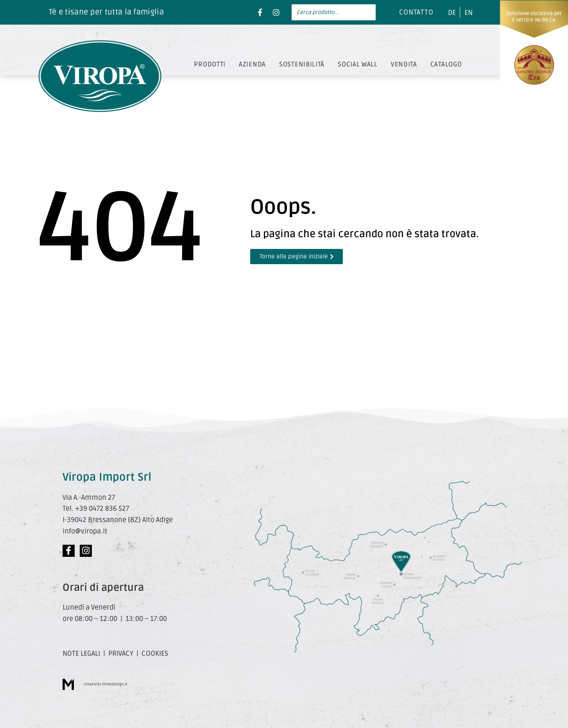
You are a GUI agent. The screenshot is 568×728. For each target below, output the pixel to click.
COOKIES (155, 653)
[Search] (380, 12)
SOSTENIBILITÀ (302, 64)
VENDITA (404, 64)
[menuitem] (452, 13)
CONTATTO (416, 12)
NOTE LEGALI (81, 653)
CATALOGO (446, 64)
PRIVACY (121, 653)
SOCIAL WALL (358, 64)
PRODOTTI (210, 64)
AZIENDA (252, 64)
